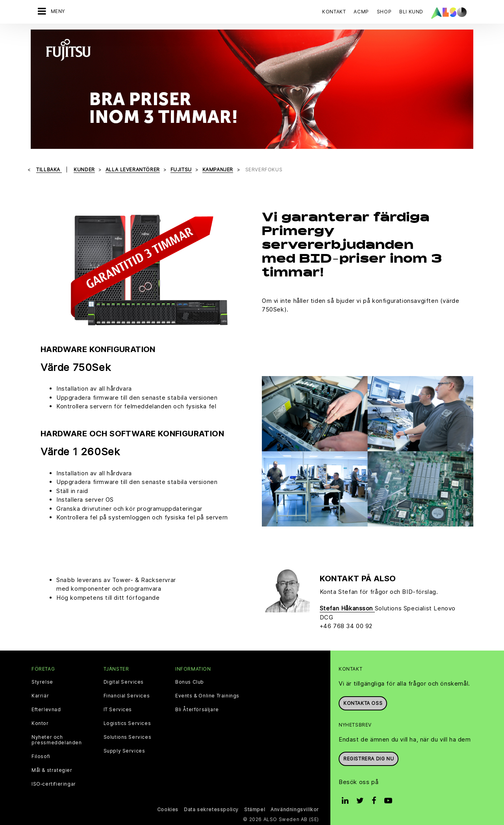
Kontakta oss (363, 703)
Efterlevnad (46, 710)
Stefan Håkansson (347, 608)
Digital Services (124, 682)
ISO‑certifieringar (54, 784)
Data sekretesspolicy (211, 809)
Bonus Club (190, 682)
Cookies (168, 809)
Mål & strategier (52, 770)
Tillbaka (49, 170)
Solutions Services (128, 737)
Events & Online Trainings (207, 696)
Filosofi (41, 756)
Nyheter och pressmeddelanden (57, 740)
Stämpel (255, 809)
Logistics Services (127, 723)
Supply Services (124, 751)
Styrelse (42, 682)
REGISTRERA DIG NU (369, 759)
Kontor (40, 723)
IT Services (118, 710)
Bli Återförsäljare (197, 710)
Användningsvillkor (295, 809)
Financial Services (127, 696)
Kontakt (334, 12)
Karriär (40, 696)
